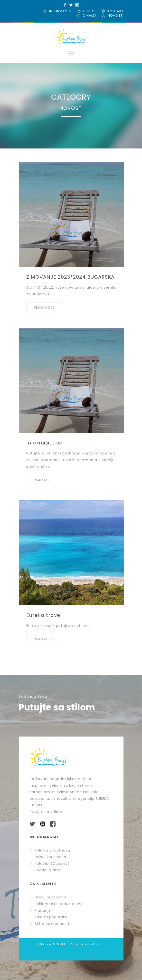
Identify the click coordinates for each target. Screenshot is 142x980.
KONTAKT (115, 11)
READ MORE (44, 307)
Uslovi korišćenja (48, 857)
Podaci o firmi (46, 870)
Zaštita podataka (49, 917)
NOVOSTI (116, 16)
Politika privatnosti (50, 850)
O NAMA (90, 16)
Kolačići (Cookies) (50, 864)
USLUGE (90, 11)
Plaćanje (40, 910)
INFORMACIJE (61, 11)
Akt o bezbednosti (49, 924)
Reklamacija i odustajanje (57, 904)
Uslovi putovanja (48, 897)
